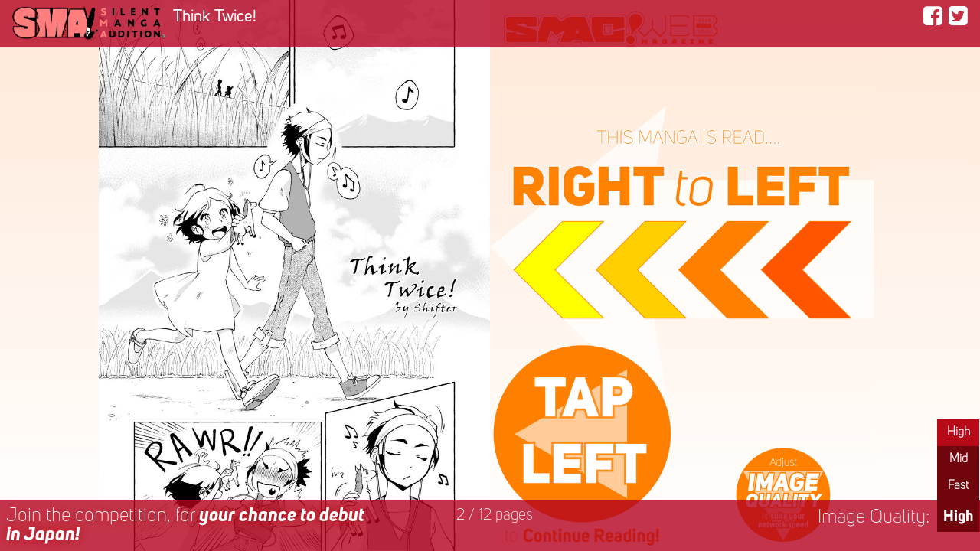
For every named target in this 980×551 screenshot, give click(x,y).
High (959, 432)
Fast (958, 486)
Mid (959, 459)
